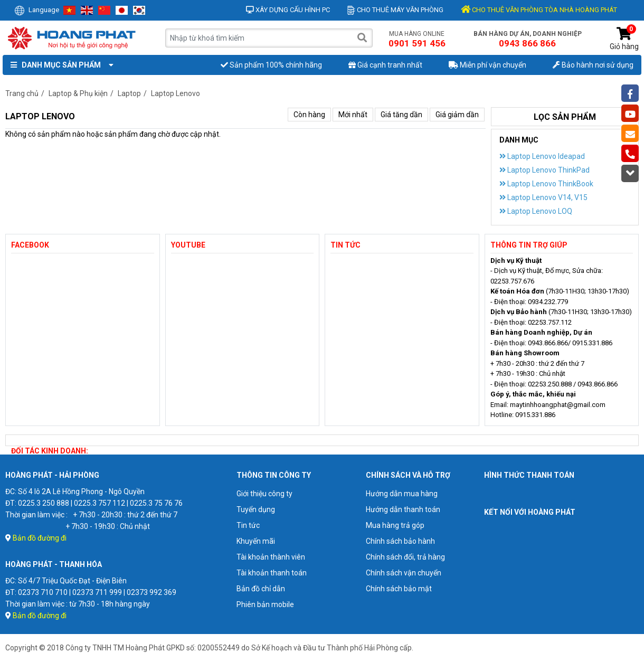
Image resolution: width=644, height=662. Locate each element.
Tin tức (248, 525)
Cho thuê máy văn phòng (395, 10)
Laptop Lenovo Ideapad (542, 156)
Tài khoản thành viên (271, 557)
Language (37, 10)
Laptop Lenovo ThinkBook (546, 184)
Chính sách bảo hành (400, 541)
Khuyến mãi (256, 541)
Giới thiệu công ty (264, 494)
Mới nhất (353, 115)
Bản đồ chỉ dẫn (261, 589)
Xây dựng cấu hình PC (288, 10)
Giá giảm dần (457, 115)
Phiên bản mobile (265, 604)
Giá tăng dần (401, 115)
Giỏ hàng (624, 39)
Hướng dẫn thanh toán (403, 509)
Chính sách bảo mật (399, 589)
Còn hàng (309, 115)
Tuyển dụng (256, 509)
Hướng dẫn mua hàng (402, 494)
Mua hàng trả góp (395, 525)
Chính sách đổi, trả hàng (405, 557)
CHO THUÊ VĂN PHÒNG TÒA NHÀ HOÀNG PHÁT (539, 10)
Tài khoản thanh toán (272, 573)
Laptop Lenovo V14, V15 (543, 197)
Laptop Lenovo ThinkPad (544, 170)
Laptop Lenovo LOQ (536, 211)
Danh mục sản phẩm (60, 65)
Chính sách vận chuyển (404, 573)
